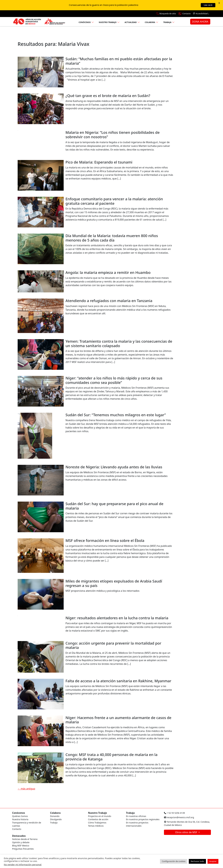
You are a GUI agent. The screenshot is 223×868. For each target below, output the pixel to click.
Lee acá (208, 5)
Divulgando (56, 819)
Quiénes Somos (20, 816)
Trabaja (167, 22)
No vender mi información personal (23, 864)
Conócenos (85, 22)
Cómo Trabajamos (97, 823)
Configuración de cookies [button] (174, 861)
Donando (55, 816)
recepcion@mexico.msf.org (179, 817)
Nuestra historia (20, 819)
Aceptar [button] (213, 861)
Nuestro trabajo (108, 22)
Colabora (150, 22)
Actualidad (131, 22)
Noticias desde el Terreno (25, 839)
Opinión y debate (21, 842)
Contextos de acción (98, 819)
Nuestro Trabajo (97, 813)
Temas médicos (96, 826)
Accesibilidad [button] (200, 14)
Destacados (19, 836)
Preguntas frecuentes (23, 849)
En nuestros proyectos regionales (143, 819)
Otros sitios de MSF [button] (186, 832)
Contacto (17, 829)
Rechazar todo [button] (197, 861)
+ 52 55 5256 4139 (174, 813)
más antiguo (26, 789)
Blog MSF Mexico (21, 846)
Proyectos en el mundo (100, 816)
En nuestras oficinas (136, 816)
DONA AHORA (200, 22)
